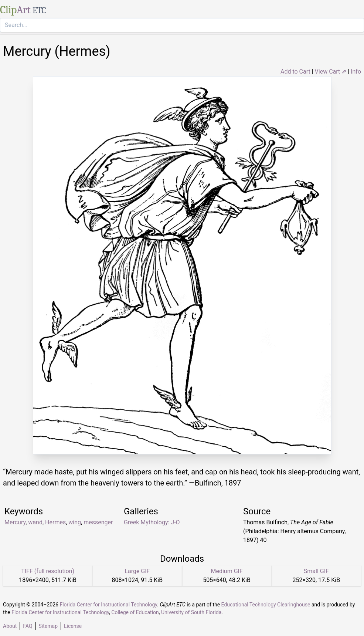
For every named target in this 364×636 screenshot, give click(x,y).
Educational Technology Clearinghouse (266, 605)
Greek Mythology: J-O (152, 522)
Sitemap (48, 626)
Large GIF (137, 571)
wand (35, 522)
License (73, 626)
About (10, 626)
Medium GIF (227, 571)
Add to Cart (295, 72)
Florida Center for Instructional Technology (108, 605)
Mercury (15, 522)
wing (75, 522)
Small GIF (316, 571)
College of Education (135, 612)
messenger (98, 522)
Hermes (55, 522)
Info (356, 72)
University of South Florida (191, 612)
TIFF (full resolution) (48, 571)
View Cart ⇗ (331, 72)
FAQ (28, 626)
